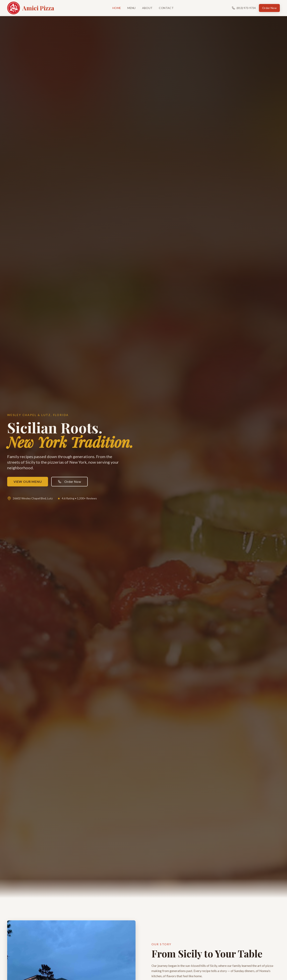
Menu (131, 8)
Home (117, 8)
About (147, 8)
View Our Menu (28, 482)
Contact (166, 8)
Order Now (269, 8)
